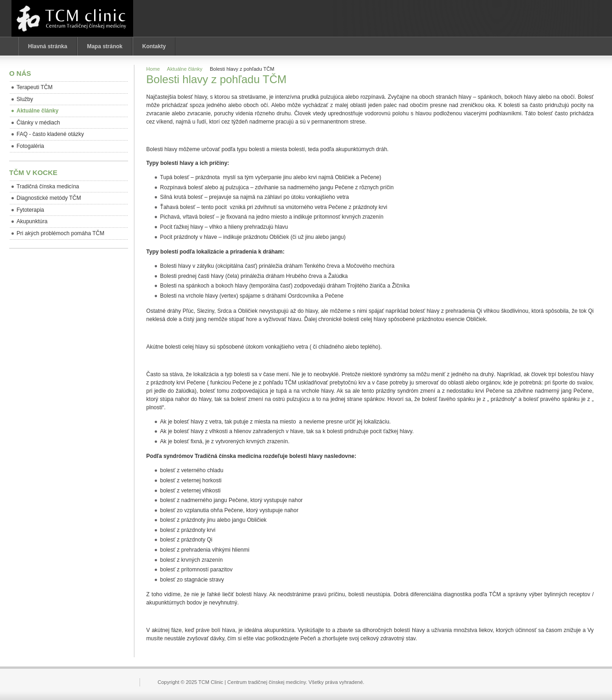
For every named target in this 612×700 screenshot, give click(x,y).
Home (153, 69)
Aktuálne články (185, 69)
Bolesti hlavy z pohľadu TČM (216, 79)
